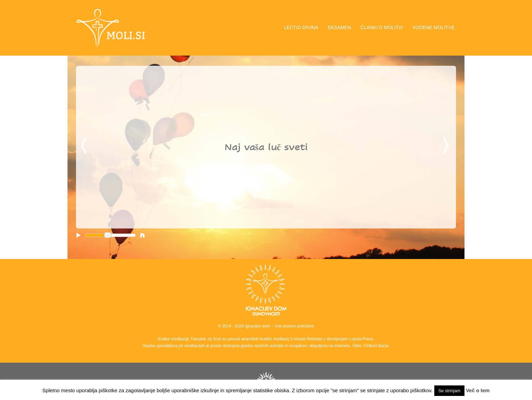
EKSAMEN (339, 27)
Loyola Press (361, 339)
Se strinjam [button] (449, 391)
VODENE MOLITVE (434, 27)
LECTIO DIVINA (301, 27)
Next (447, 146)
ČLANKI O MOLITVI (382, 27)
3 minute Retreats (307, 339)
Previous (85, 146)
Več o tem (478, 390)
